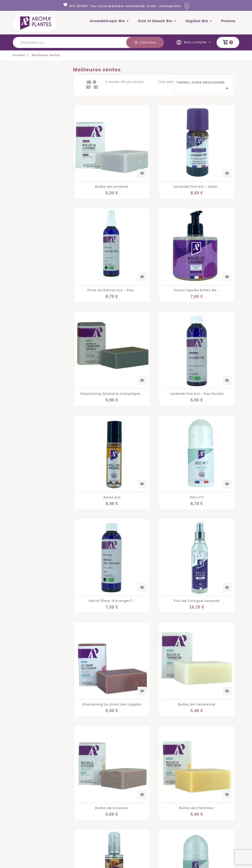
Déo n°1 (154, 309)
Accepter (227, 857)
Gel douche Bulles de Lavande (161, 535)
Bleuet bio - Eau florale (211, 535)
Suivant (228, 636)
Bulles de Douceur (98, 459)
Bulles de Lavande (98, 158)
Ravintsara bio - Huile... (98, 610)
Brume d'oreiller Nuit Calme (215, 459)
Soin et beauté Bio (155, 21)
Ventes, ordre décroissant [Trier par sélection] (203, 86)
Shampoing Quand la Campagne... (165, 234)
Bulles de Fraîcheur (154, 459)
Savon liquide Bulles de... (100, 234)
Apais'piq (98, 309)
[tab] (89, 82)
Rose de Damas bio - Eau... (215, 158)
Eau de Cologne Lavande (100, 384)
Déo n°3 (98, 535)
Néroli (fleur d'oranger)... (213, 309)
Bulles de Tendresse (211, 384)
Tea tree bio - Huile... (154, 610)
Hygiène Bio (197, 21)
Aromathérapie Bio (108, 21)
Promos (228, 21)
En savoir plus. (119, 863)
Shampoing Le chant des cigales (163, 384)
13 (218, 636)
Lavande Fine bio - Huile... (157, 158)
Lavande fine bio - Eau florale (217, 234)
